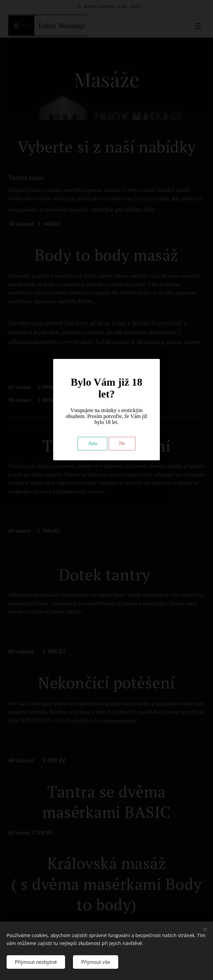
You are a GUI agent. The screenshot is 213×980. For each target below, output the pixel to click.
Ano (92, 443)
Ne (122, 443)
